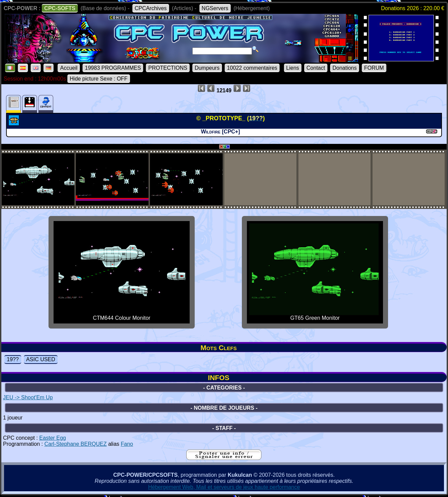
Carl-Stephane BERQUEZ (76, 444)
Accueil (69, 68)
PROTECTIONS (168, 68)
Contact (316, 68)
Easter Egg (53, 438)
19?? (13, 359)
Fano (127, 444)
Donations (345, 68)
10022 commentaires (252, 68)
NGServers (215, 8)
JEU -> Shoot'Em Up (28, 397)
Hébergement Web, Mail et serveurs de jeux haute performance (224, 487)
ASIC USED (41, 359)
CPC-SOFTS (60, 8)
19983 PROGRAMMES (113, 68)
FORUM (374, 68)
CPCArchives (151, 8)
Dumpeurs (207, 68)
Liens (293, 68)
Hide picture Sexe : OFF (99, 79)
